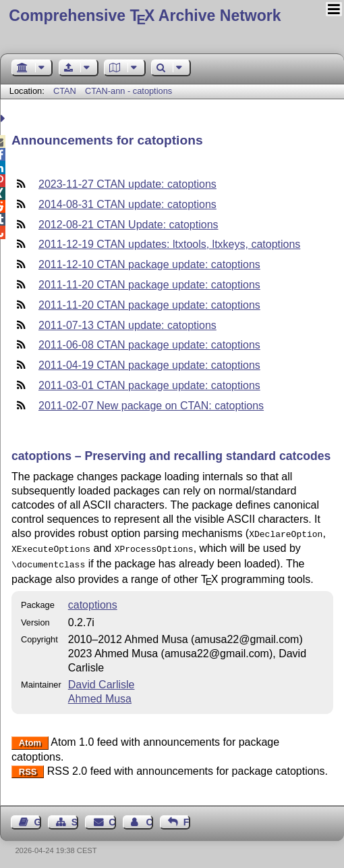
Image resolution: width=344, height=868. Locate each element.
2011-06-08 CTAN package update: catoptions (149, 345)
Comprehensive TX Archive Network (145, 16)
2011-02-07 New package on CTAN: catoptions (151, 406)
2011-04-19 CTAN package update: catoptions (149, 365)
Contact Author (149, 818)
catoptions (93, 601)
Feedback (187, 818)
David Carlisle (102, 681)
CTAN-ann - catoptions (128, 91)
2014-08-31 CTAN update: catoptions (127, 204)
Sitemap (75, 818)
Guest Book (38, 818)
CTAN (65, 91)
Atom (30, 739)
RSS (28, 768)
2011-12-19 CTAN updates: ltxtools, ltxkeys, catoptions (169, 244)
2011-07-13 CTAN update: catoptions (127, 325)
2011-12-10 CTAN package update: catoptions (149, 264)
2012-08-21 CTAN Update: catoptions (128, 225)
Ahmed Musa (100, 695)
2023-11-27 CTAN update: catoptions (127, 184)
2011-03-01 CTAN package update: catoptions (149, 385)
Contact (112, 818)
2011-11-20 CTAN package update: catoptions (149, 285)
